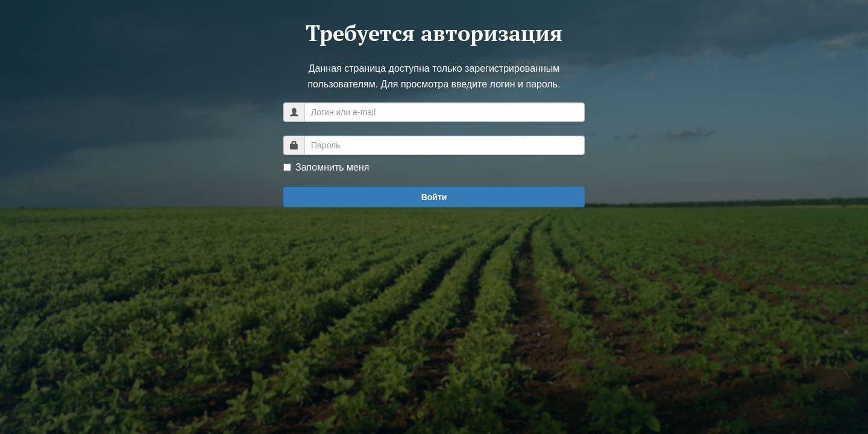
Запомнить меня (326, 167)
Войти (434, 197)
